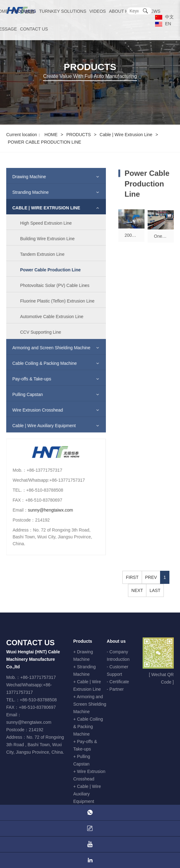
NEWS (154, 11)
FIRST (132, 577)
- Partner (115, 689)
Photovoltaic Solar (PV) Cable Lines (51, 285)
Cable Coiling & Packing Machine (41, 363)
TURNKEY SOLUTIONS (63, 11)
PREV (151, 577)
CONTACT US (34, 29)
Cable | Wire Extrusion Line (126, 135)
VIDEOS (98, 11)
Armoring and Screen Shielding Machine (47, 348)
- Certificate (118, 682)
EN (163, 24)
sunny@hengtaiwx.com (47, 510)
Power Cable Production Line (46, 270)
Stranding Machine (27, 192)
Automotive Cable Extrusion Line (48, 317)
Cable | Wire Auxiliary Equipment (40, 426)
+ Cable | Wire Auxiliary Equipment (87, 794)
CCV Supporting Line (37, 332)
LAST (155, 590)
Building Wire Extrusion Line (43, 239)
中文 (164, 17)
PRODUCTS (24, 11)
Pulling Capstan (24, 394)
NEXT (137, 590)
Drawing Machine (25, 177)
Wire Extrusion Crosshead (34, 410)
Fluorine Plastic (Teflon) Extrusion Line (53, 301)
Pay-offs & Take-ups (28, 379)
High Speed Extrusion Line (42, 223)
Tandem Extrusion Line (38, 254)
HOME (51, 135)
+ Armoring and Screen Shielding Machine (90, 704)
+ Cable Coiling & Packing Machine (88, 727)
